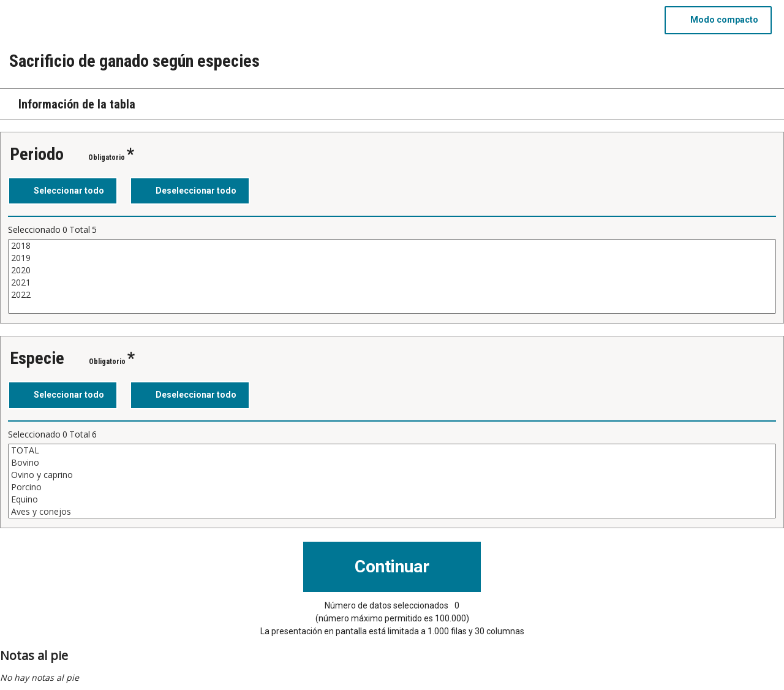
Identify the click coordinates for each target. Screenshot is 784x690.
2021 (392, 282)
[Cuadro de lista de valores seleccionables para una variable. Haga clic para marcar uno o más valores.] (392, 276)
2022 (392, 295)
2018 (392, 246)
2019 (392, 258)
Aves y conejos (392, 512)
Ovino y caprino (392, 475)
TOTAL (392, 450)
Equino (392, 499)
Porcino (392, 487)
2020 (392, 270)
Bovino (392, 463)
